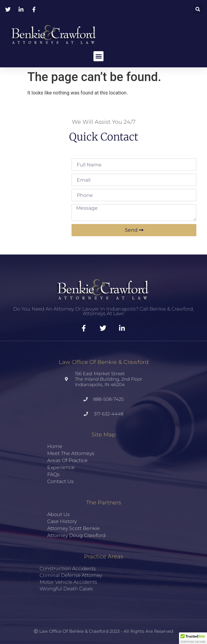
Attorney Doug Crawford (76, 535)
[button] (198, 9)
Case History (62, 521)
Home (55, 446)
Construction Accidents (68, 569)
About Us (58, 514)
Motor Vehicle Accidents (68, 582)
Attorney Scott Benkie (74, 528)
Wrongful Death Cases (66, 589)
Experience (61, 467)
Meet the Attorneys (71, 453)
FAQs (53, 474)
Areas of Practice (67, 460)
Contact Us (60, 481)
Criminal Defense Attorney (71, 575)
